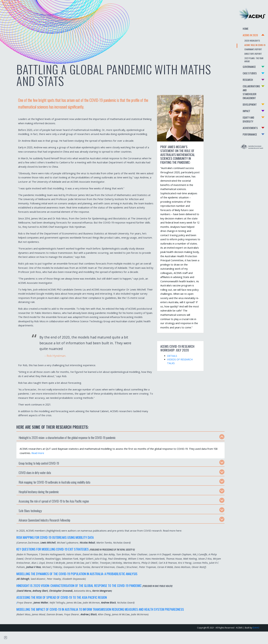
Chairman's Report (245, 51)
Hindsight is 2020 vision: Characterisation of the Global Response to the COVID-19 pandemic (78, 598)
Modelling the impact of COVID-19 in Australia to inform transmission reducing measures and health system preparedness (99, 622)
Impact (239, 105)
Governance (241, 65)
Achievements (242, 118)
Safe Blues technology (29, 519)
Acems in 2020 (242, 37)
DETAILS (164, 356)
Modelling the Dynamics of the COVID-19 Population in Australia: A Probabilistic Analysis (76, 586)
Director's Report (245, 55)
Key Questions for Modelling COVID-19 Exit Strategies (52, 558)
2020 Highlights (244, 42)
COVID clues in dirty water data (34, 481)
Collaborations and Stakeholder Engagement (246, 89)
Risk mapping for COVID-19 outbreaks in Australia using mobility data (54, 490)
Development (242, 99)
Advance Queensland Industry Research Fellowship (44, 528)
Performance (242, 125)
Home (238, 30)
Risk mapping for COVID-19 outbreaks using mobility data (54, 546)
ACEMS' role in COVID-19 (247, 47)
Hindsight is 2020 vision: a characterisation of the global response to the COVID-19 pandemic (66, 446)
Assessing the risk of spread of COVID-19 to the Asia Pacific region (53, 509)
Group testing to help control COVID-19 (38, 472)
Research (240, 78)
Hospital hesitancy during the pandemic (38, 500)
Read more (48, 461)
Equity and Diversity (246, 112)
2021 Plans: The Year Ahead (249, 60)
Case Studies (242, 72)
